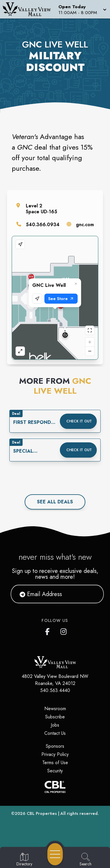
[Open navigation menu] (55, 854)
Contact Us (55, 733)
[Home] (29, 9)
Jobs (55, 725)
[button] (82, 9)
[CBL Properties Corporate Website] (55, 787)
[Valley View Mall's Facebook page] (49, 630)
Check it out (79, 421)
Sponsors (55, 746)
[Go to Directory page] (24, 860)
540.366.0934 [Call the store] (43, 225)
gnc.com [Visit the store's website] (85, 225)
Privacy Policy (55, 754)
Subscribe (55, 717)
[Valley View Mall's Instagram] (64, 630)
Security (55, 771)
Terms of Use (55, 763)
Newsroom (55, 709)
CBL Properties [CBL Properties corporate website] (42, 813)
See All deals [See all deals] (55, 502)
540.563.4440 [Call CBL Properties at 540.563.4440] (55, 690)
